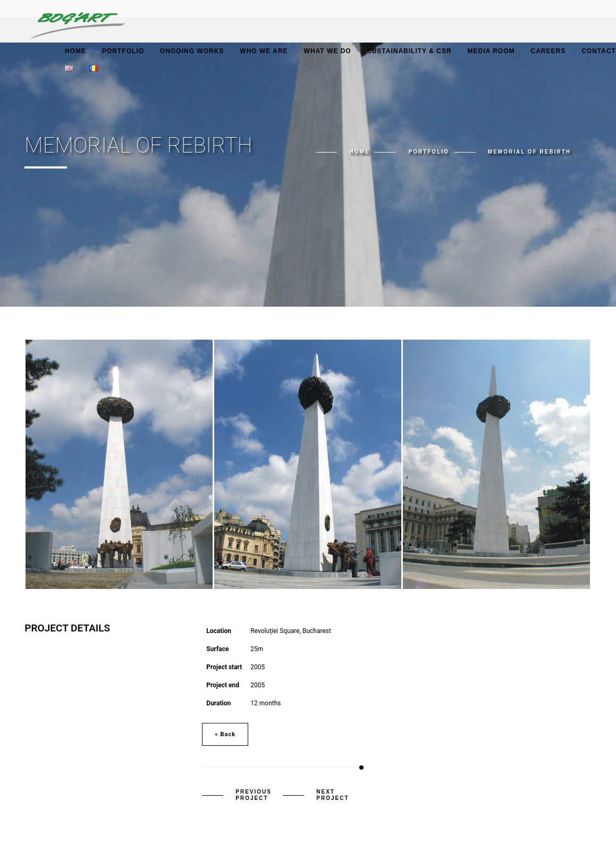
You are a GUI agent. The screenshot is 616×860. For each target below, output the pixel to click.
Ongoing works (192, 51)
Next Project (332, 795)
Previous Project (254, 795)
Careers (548, 51)
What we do (328, 51)
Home (75, 51)
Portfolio (123, 51)
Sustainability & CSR (410, 51)
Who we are (264, 51)
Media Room (491, 51)
